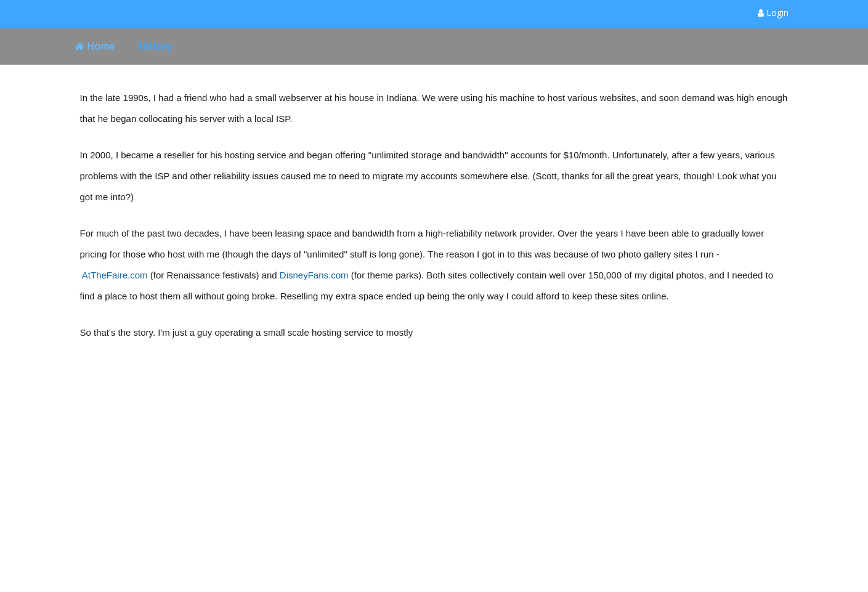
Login (773, 13)
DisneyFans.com (314, 275)
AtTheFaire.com (115, 275)
